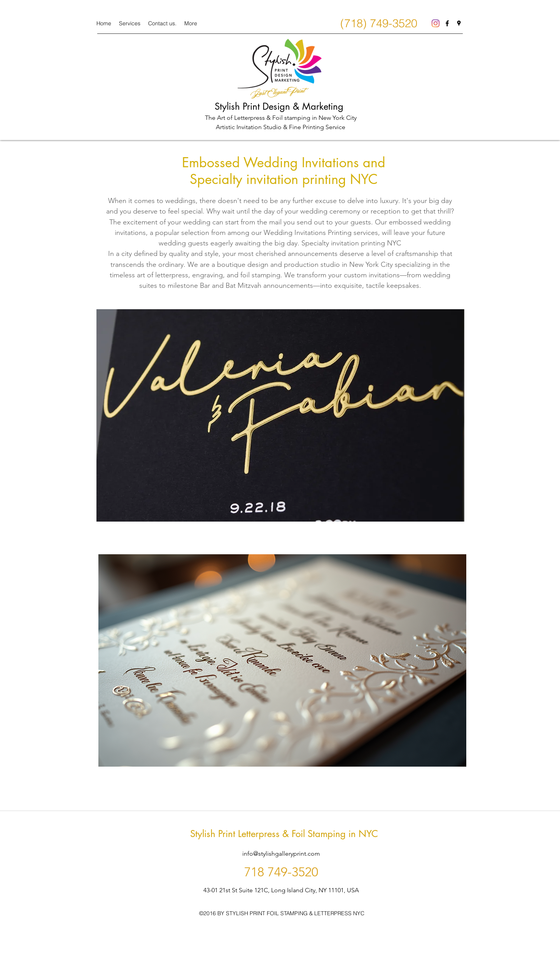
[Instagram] (436, 23)
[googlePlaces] (459, 23)
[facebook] (447, 23)
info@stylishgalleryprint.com (281, 854)
